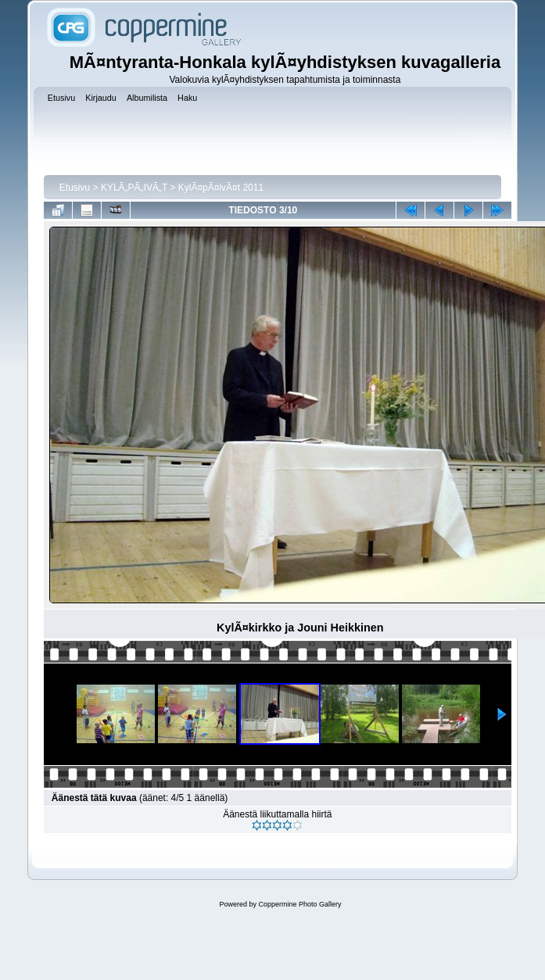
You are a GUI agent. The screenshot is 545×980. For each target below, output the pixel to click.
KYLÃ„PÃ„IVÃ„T (135, 188)
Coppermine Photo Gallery (299, 904)
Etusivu (75, 188)
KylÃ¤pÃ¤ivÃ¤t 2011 (221, 188)
